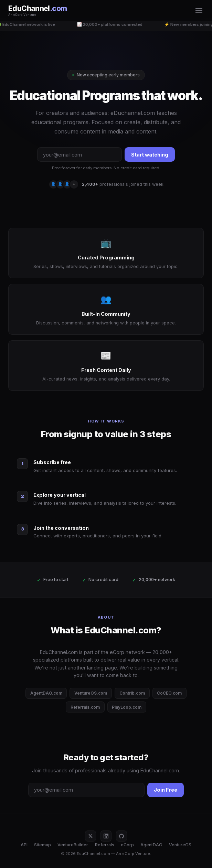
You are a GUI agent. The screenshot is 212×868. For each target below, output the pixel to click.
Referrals (105, 845)
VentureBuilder (73, 845)
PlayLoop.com (127, 707)
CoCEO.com (169, 693)
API (24, 845)
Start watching (150, 155)
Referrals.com (85, 707)
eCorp (127, 845)
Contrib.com (132, 693)
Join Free (166, 790)
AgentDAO (151, 845)
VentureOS (180, 845)
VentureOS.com (91, 693)
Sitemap (43, 845)
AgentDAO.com (46, 693)
